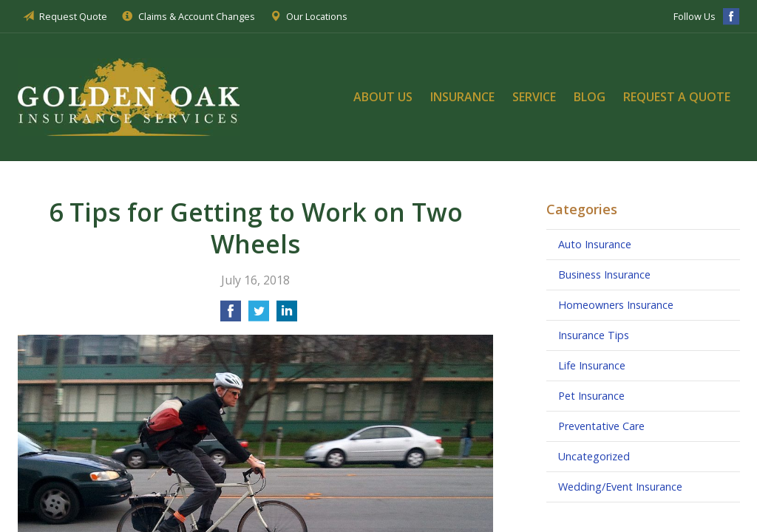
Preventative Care (601, 426)
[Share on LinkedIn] (287, 316)
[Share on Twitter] (259, 316)
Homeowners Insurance (616, 305)
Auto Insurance (595, 244)
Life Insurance (592, 365)
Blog (590, 97)
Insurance (462, 97)
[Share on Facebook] (231, 316)
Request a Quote (677, 97)
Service (534, 97)
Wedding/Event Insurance (620, 487)
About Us (383, 97)
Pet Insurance (591, 396)
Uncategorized (594, 456)
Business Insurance (604, 274)
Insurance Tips (594, 335)
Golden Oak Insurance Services (129, 97)
